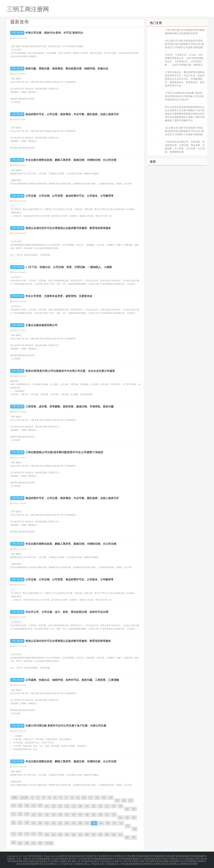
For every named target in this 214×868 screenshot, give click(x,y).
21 (34, 806)
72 (121, 823)
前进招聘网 (192, 862)
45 (67, 815)
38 (20, 814)
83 (67, 835)
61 (47, 823)
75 (14, 834)
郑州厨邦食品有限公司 (153, 858)
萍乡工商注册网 (47, 862)
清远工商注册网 (186, 860)
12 (97, 798)
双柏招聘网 (34, 862)
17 (131, 800)
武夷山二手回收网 (91, 862)
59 (34, 823)
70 (108, 823)
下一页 (49, 843)
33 (114, 806)
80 (47, 835)
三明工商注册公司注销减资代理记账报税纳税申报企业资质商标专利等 (185, 32)
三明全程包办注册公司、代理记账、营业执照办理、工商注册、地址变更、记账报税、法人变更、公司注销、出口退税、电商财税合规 (185, 147)
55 (134, 817)
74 (134, 829)
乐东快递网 (170, 856)
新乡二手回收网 (121, 862)
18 (14, 806)
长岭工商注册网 (130, 860)
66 (80, 823)
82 (60, 835)
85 (80, 835)
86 (87, 835)
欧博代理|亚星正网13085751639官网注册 (72, 858)
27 (74, 806)
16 (124, 800)
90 (114, 835)
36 (134, 809)
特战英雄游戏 (16, 860)
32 (107, 806)
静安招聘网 (155, 862)
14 (111, 798)
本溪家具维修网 (143, 856)
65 (74, 823)
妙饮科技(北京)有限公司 (112, 860)
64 (67, 823)
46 (74, 815)
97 (34, 843)
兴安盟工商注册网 (146, 860)
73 (128, 826)
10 (84, 798)
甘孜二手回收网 (76, 862)
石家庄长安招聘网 (168, 862)
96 (27, 843)
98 (40, 843)
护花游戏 (88, 856)
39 (27, 814)
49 (94, 815)
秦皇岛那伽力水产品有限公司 (48, 860)
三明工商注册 (18, 33)
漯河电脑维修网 (158, 856)
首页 (15, 798)
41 (40, 815)
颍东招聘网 (144, 862)
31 (100, 806)
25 (60, 806)
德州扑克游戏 (29, 860)
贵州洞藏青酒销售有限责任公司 (104, 858)
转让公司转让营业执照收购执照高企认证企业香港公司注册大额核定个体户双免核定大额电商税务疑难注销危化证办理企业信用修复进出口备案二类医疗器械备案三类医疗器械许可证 (185, 114)
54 (127, 817)
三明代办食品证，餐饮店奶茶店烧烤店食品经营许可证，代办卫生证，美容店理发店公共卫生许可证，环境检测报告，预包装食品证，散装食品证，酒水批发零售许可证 (185, 79)
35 (127, 809)
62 (54, 823)
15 (117, 800)
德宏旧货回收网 (161, 860)
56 (14, 823)
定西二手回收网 (107, 862)
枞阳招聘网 (134, 862)
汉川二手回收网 (61, 862)
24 (54, 806)
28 (80, 806)
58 (27, 823)
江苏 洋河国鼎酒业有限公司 (89, 860)
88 (100, 835)
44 (60, 815)
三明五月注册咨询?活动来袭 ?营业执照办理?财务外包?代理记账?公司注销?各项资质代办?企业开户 (185, 96)
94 (14, 843)
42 (47, 815)
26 (67, 806)
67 (87, 823)
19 (20, 806)
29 (87, 806)
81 (54, 835)
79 (40, 834)
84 (74, 835)
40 (34, 815)
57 (20, 823)
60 (40, 823)
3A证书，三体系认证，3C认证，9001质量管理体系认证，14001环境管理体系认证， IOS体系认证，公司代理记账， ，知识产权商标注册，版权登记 (184, 60)
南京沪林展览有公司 (173, 858)
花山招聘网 (182, 862)
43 (54, 815)
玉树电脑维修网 (183, 856)
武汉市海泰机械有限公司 (43, 858)
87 (94, 835)
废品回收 (80, 856)
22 (40, 806)
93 (134, 837)
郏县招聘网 (174, 860)
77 (27, 834)
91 (120, 835)
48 (87, 815)
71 (114, 823)
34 (120, 806)
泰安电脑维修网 (197, 856)
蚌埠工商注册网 (114, 856)
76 (20, 834)
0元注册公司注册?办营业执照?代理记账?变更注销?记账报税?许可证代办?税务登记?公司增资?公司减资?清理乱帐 (185, 44)
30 (94, 806)
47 (80, 815)
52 (114, 815)
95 (20, 843)
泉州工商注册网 (128, 856)
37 (14, 814)
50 (100, 815)
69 (101, 823)
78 (34, 834)
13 (104, 798)
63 (60, 823)
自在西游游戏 (188, 858)
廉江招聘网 (199, 860)
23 (47, 806)
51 (107, 815)
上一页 (24, 798)
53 (120, 817)
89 (107, 835)
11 (91, 798)
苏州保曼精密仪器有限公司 (131, 858)
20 (27, 806)
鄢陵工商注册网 (69, 860)
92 (127, 837)
